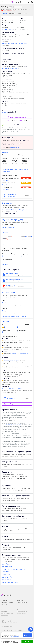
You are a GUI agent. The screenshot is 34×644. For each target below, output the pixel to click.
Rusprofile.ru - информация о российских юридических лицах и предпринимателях (17, 2)
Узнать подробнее (15, 636)
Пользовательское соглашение (6, 611)
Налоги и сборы (9, 293)
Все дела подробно (8, 227)
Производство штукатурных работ (12, 425)
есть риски (26, 183)
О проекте (4, 600)
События (6, 321)
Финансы (6, 152)
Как (8, 120)
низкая (26, 178)
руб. (4, 303)
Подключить (27, 641)
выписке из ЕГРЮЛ (16, 147)
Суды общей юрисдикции (14, 220)
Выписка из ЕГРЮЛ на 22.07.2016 (12, 389)
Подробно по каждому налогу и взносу (14, 316)
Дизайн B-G (20, 614)
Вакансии (20, 600)
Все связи (5, 264)
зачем (20, 120)
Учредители (8, 203)
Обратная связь (22, 602)
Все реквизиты (7, 29)
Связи (5, 232)
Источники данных (7, 602)
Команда (4, 605)
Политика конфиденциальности (22, 611)
